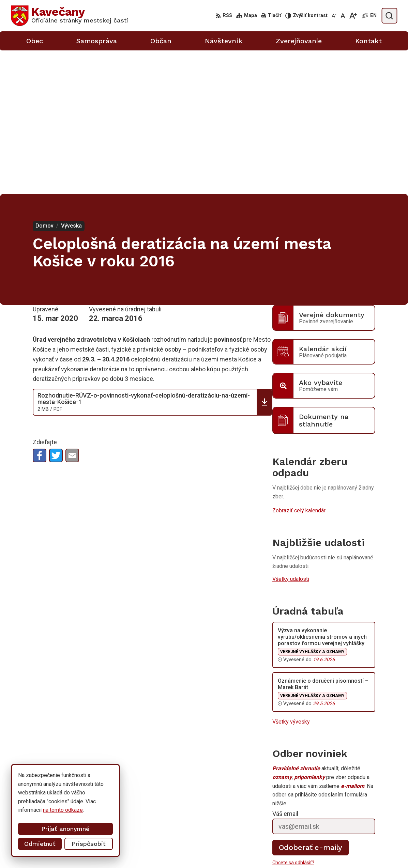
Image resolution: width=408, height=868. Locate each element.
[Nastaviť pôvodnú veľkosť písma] (343, 16)
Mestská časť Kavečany (80, 799)
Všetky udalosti (291, 436)
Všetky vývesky (291, 578)
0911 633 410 (331, 843)
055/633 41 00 (332, 835)
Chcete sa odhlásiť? (293, 719)
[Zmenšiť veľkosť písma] (334, 16)
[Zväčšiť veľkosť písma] (353, 16)
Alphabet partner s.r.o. (101, 793)
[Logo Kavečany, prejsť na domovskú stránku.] (70, 16)
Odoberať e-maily (311, 704)
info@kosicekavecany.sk (343, 850)
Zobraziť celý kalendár (299, 367)
